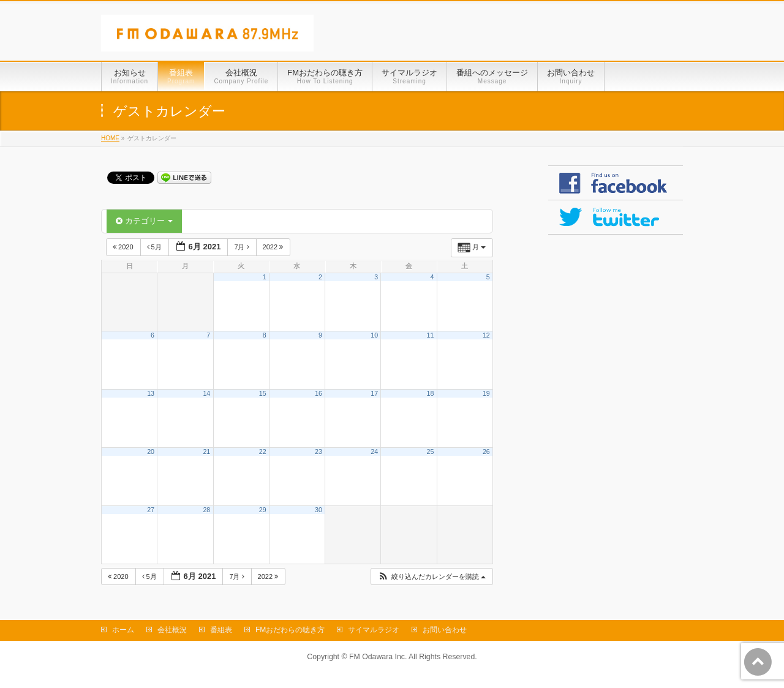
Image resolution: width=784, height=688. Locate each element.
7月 (242, 247)
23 (318, 452)
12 (486, 335)
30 (318, 510)
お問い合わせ (445, 630)
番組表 (221, 630)
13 (151, 393)
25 (431, 452)
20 (151, 452)
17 (374, 393)
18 (431, 393)
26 (486, 452)
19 (486, 393)
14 (206, 393)
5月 (155, 247)
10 (374, 335)
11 (431, 335)
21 (206, 452)
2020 (124, 247)
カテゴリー (144, 221)
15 (263, 393)
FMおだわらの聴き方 (290, 630)
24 (374, 452)
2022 (274, 247)
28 (206, 510)
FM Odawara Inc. (378, 657)
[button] (432, 577)
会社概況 (172, 630)
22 (263, 452)
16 (318, 393)
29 (263, 510)
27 (151, 510)
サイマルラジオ (374, 630)
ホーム (123, 630)
